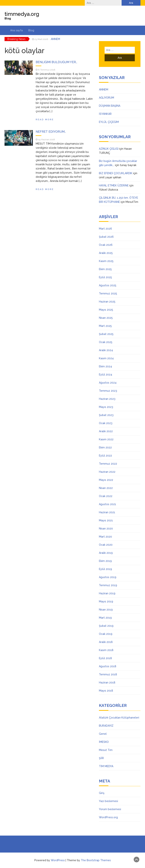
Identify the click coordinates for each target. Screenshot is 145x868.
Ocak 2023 (106, 423)
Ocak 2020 (106, 545)
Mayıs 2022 (106, 480)
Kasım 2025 (106, 261)
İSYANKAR (105, 114)
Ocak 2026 (106, 245)
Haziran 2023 (107, 399)
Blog (31, 30)
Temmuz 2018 (108, 674)
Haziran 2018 (107, 683)
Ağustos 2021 (108, 504)
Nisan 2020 (106, 529)
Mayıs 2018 (106, 691)
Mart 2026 (105, 229)
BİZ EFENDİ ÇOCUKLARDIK (116, 173)
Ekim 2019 (105, 561)
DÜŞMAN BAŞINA (110, 106)
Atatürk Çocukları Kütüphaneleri (119, 718)
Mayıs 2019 (106, 601)
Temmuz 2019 (108, 585)
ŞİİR (101, 758)
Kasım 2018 (106, 650)
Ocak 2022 (106, 496)
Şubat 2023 (106, 415)
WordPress (58, 860)
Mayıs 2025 (106, 310)
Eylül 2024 (106, 375)
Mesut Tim (106, 750)
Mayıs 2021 (106, 520)
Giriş (102, 793)
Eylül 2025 (105, 277)
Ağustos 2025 (108, 285)
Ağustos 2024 (108, 383)
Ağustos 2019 (108, 577)
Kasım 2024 (106, 358)
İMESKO (104, 742)
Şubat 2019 (106, 626)
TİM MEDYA (106, 766)
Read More (45, 120)
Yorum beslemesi (110, 809)
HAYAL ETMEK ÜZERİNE (114, 185)
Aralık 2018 (106, 642)
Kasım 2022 (106, 439)
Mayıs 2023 (106, 407)
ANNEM (55, 39)
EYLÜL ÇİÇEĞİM (109, 122)
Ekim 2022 (105, 447)
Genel (103, 734)
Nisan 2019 (106, 610)
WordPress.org (108, 817)
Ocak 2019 (106, 634)
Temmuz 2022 (108, 464)
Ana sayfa (16, 30)
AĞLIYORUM (106, 98)
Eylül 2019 (105, 569)
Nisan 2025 (106, 318)
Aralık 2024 (106, 350)
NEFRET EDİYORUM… (51, 132)
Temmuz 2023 (108, 391)
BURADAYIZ (106, 726)
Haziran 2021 (107, 512)
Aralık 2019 (106, 553)
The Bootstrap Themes (96, 860)
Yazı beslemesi (108, 801)
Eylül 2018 (105, 658)
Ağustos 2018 (108, 666)
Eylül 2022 (105, 456)
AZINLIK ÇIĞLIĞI (109, 149)
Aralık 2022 (106, 431)
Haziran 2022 (107, 472)
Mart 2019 (105, 618)
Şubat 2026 (106, 237)
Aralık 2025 (106, 253)
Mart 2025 (105, 326)
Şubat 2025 (106, 334)
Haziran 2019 (107, 593)
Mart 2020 (105, 537)
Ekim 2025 (105, 269)
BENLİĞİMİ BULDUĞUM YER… (56, 62)
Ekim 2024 (105, 366)
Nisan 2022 (106, 488)
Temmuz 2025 (108, 293)
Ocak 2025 (106, 342)
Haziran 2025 (107, 302)
